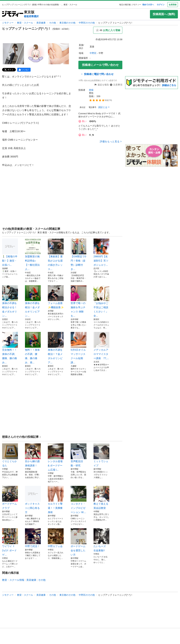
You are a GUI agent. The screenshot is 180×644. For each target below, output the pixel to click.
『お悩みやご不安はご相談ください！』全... (101, 301)
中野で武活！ (33, 538)
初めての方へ (148, 5)
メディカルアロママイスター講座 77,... (101, 346)
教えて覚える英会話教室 (101, 498)
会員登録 (173, 5)
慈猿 (91, 90)
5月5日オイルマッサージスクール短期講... (79, 348)
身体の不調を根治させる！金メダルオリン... (10, 301)
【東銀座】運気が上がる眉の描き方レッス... (56, 255)
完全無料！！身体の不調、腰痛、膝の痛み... (10, 348)
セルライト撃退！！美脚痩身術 (56, 500)
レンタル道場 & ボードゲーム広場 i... (56, 457)
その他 (52, 23)
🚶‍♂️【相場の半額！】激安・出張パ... (10, 252)
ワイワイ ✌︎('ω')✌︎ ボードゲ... (10, 542)
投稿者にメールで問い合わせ (100, 65)
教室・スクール (25, 23)
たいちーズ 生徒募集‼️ (101, 540)
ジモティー (8, 23)
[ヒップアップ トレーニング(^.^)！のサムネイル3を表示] (58, 54)
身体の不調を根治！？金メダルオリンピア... (56, 348)
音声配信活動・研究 (79, 455)
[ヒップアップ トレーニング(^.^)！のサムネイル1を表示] (13, 54)
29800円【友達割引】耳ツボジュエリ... (101, 252)
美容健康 (41, 23)
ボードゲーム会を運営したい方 (79, 542)
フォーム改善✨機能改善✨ (56, 297)
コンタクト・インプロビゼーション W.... (79, 500)
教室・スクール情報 (13, 580)
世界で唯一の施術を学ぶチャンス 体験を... (79, 301)
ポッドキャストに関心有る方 (33, 500)
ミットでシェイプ (101, 455)
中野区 (93, 53)
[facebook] (24, 70)
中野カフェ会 (56, 538)
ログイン (161, 5)
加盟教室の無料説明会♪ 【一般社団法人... (33, 255)
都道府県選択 (31, 16)
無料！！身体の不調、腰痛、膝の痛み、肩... (33, 348)
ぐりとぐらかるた (10, 455)
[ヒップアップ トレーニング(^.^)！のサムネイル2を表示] (36, 54)
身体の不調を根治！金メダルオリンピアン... (33, 301)
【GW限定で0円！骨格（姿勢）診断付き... (79, 255)
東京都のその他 (67, 23)
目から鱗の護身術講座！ (33, 455)
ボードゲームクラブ (10, 498)
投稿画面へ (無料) (164, 14)
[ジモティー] (13, 14)
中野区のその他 (87, 23)
